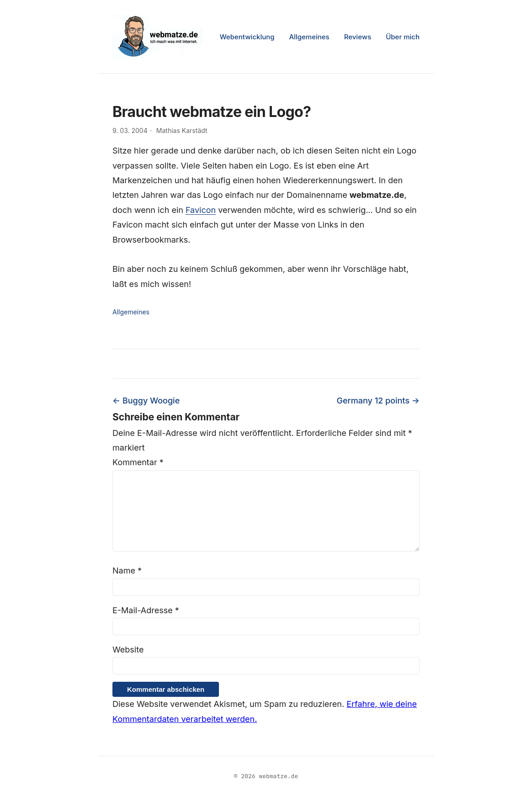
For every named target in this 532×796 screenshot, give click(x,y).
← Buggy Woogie (146, 401)
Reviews (358, 37)
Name (127, 570)
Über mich (403, 37)
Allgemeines (309, 37)
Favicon (201, 210)
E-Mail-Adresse (146, 610)
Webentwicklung (247, 37)
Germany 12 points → (378, 401)
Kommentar (138, 462)
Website (128, 650)
